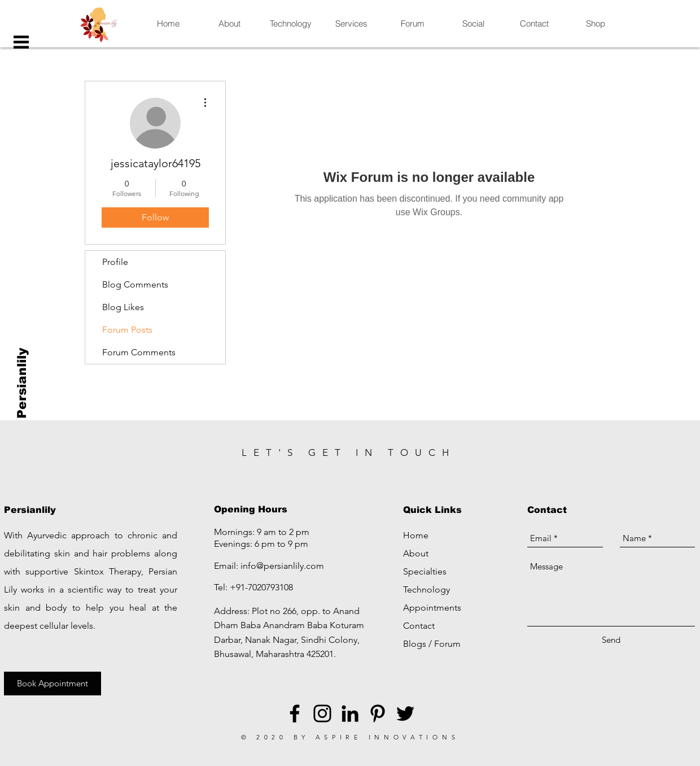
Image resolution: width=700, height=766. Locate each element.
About (416, 553)
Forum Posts (127, 330)
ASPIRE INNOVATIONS (388, 737)
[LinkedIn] (350, 713)
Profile (115, 262)
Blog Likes (123, 307)
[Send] (611, 640)
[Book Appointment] (53, 684)
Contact (419, 626)
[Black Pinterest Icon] (378, 713)
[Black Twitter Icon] (405, 713)
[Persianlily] (22, 383)
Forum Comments (139, 352)
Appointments (432, 608)
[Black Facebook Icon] (295, 713)
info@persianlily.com (282, 566)
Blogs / (419, 644)
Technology (426, 589)
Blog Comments (135, 284)
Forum (447, 644)
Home (416, 535)
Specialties (425, 571)
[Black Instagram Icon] (322, 713)
